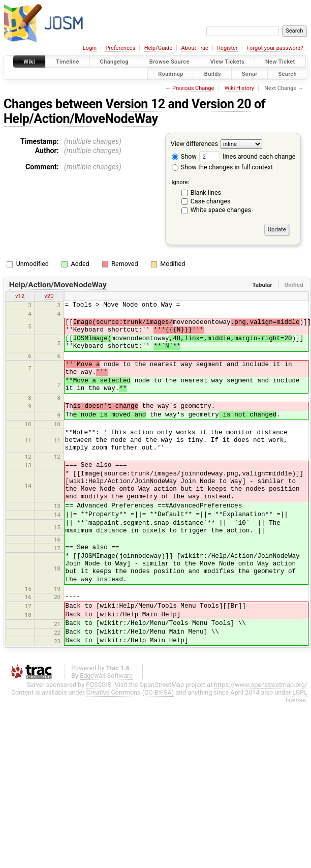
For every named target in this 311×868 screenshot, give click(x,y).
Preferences (120, 48)
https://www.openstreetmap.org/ (261, 685)
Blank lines (206, 192)
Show (184, 156)
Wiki (29, 62)
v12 (20, 296)
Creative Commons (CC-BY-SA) (130, 692)
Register (227, 48)
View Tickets (227, 62)
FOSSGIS (99, 685)
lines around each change (247, 156)
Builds (213, 73)
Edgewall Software (106, 676)
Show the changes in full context (222, 167)
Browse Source (169, 62)
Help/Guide (158, 48)
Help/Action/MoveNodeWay (81, 119)
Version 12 (135, 104)
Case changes (211, 201)
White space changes (221, 210)
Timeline (68, 62)
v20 (49, 296)
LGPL (300, 692)
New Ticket (280, 62)
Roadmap (171, 73)
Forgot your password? (275, 48)
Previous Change (193, 88)
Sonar (250, 73)
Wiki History (239, 88)
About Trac (195, 48)
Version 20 (221, 104)
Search (287, 73)
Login (90, 48)
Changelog (114, 62)
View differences (194, 144)
